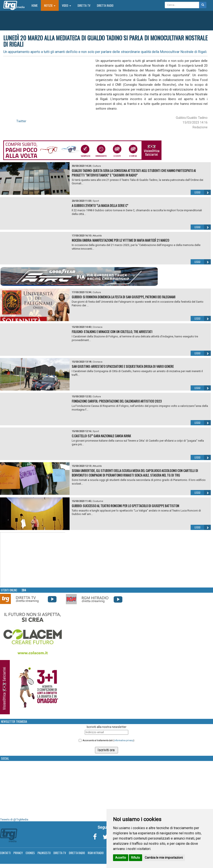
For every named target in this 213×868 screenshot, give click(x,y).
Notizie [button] (50, 5)
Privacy (18, 853)
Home (36, 5)
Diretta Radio (105, 5)
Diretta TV (84, 5)
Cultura (97, 166)
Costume (98, 501)
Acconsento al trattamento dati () (108, 740)
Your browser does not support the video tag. (33, 559)
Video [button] (67, 5)
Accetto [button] (121, 858)
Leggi (203, 192)
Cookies (30, 853)
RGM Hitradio (96, 853)
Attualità (97, 236)
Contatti (5, 853)
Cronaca (98, 327)
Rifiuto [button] (136, 858)
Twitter (21, 121)
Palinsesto (44, 853)
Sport (96, 201)
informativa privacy (124, 740)
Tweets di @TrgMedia (14, 819)
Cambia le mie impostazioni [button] (164, 858)
